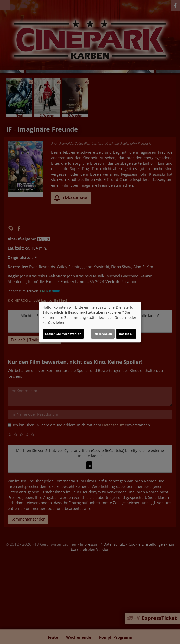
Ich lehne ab (103, 334)
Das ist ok (126, 334)
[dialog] (90, 322)
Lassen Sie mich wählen (63, 334)
